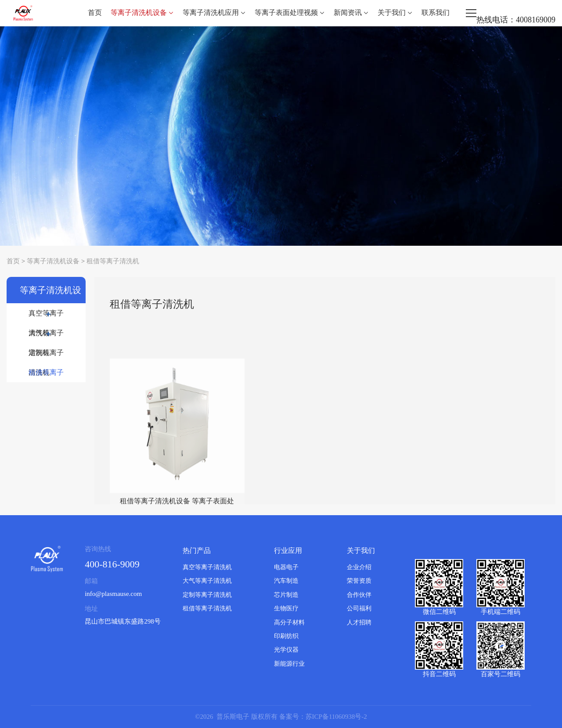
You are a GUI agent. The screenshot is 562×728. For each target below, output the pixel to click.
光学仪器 (286, 650)
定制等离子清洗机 (46, 356)
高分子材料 (289, 622)
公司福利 (359, 608)
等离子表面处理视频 (290, 13)
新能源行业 (289, 664)
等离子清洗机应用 (214, 13)
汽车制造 (286, 581)
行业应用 (288, 550)
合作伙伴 (359, 595)
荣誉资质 (359, 581)
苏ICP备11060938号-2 (336, 717)
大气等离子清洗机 (46, 336)
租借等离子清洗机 (113, 261)
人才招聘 (359, 622)
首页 (95, 13)
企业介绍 (359, 567)
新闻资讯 (351, 13)
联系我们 (436, 13)
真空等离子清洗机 (46, 316)
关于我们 (395, 13)
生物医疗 (286, 608)
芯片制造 (286, 595)
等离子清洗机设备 (142, 13)
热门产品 (197, 550)
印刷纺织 (286, 636)
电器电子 (286, 567)
